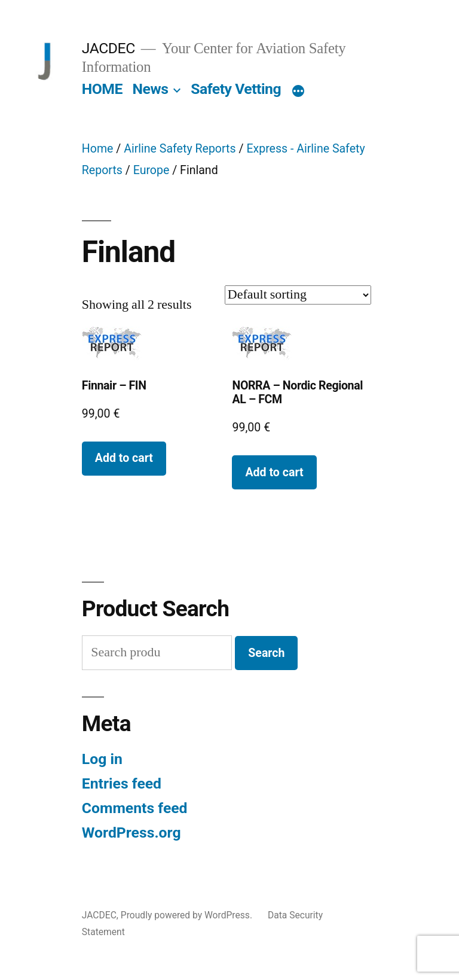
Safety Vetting (236, 89)
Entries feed (122, 783)
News (151, 89)
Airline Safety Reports (180, 149)
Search (266, 653)
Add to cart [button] (124, 458)
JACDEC (108, 48)
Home (98, 149)
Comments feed (135, 808)
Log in (102, 759)
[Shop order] (298, 295)
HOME (102, 89)
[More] (298, 92)
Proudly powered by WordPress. (188, 915)
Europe (152, 170)
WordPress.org (131, 833)
